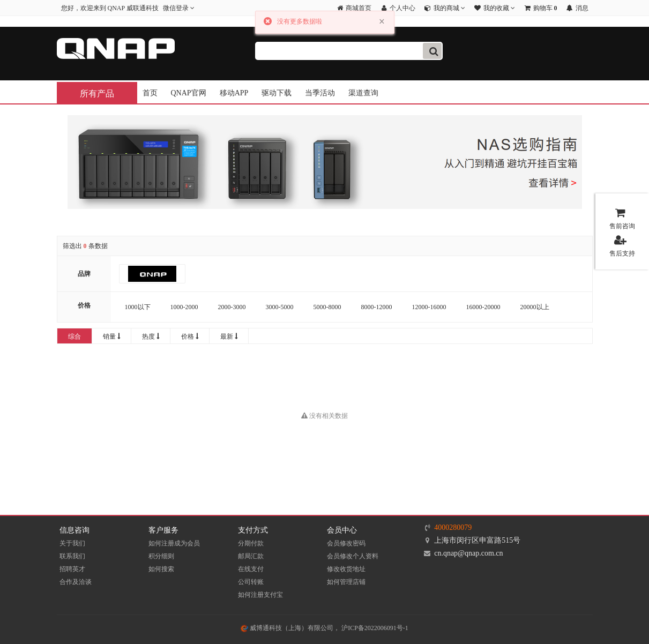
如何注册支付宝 (260, 595)
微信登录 (179, 8)
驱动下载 (277, 93)
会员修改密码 (346, 543)
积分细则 (161, 556)
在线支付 (251, 569)
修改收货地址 (346, 569)
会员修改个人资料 (353, 556)
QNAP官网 (189, 93)
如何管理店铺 (346, 582)
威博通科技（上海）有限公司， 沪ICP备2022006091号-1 (324, 628)
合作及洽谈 (76, 582)
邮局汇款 (251, 556)
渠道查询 (363, 93)
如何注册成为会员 (174, 543)
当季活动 (320, 93)
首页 (150, 93)
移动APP (234, 93)
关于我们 (72, 543)
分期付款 (251, 543)
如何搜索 (161, 569)
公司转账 (251, 582)
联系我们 (72, 556)
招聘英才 (72, 569)
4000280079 (453, 527)
